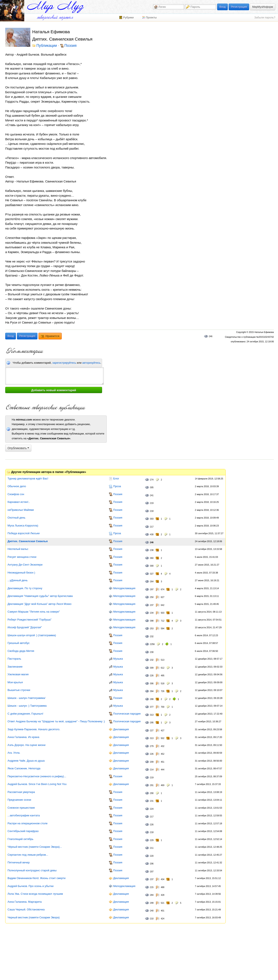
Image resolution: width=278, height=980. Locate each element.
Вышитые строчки (19, 690)
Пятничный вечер (19, 862)
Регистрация (239, 7)
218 (152, 511)
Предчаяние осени (19, 800)
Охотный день (16, 518)
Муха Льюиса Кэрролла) (23, 526)
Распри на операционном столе (28, 823)
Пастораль (14, 659)
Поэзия (70, 46)
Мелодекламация (124, 588)
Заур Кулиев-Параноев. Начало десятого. (34, 729)
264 (152, 582)
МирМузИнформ (263, 7)
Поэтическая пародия (127, 714)
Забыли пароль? (265, 17)
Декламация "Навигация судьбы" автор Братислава (40, 596)
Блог (116, 479)
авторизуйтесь (91, 363)
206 (152, 864)
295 (152, 723)
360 (152, 558)
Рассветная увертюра (21, 792)
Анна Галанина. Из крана (23, 737)
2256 (152, 644)
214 (152, 770)
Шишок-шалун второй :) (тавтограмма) (32, 635)
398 (152, 621)
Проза (117, 486)
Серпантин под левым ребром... (28, 855)
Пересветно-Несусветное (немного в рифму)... (37, 776)
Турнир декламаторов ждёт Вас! (28, 479)
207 (152, 872)
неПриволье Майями (21, 510)
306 (152, 684)
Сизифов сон (16, 494)
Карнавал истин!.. (19, 502)
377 (152, 707)
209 (152, 762)
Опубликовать (18, 448)
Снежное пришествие (21, 808)
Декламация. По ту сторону (25, 588)
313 (152, 715)
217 (152, 527)
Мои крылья (15, 682)
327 (152, 574)
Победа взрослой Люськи (24, 533)
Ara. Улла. (14, 753)
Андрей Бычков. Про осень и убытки (31, 886)
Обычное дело (17, 486)
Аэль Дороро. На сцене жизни (26, 745)
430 (152, 535)
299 (152, 903)
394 (152, 691)
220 (152, 856)
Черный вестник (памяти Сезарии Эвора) (34, 917)
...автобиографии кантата (24, 815)
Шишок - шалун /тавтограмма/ (26, 698)
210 (152, 919)
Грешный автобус (19, 643)
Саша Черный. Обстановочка (26, 909)
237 (152, 605)
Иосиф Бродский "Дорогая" (25, 627)
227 (152, 731)
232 (152, 637)
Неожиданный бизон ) (21, 573)
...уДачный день (18, 580)
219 (152, 503)
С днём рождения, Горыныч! (25, 714)
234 (152, 613)
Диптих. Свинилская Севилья (28, 541)
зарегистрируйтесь (64, 363)
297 (152, 589)
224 (152, 809)
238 (152, 550)
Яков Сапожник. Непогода (24, 768)
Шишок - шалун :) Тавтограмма (27, 706)
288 (152, 699)
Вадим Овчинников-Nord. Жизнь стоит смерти (37, 878)
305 (152, 487)
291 (152, 785)
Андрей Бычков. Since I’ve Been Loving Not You (37, 784)
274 (152, 480)
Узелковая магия (18, 674)
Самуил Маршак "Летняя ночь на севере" (34, 612)
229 (152, 840)
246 (211, 336)
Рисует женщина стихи (22, 557)
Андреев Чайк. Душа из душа (26, 761)
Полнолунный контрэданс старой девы (32, 870)
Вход (222, 7)
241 (152, 495)
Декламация (121, 729)
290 (152, 793)
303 (152, 519)
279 (152, 746)
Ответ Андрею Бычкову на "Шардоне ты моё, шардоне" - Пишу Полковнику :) (56, 721)
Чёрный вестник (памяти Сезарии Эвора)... (35, 847)
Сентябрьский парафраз (23, 831)
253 (152, 629)
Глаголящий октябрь (20, 839)
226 (152, 676)
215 (152, 887)
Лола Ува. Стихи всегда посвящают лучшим (35, 894)
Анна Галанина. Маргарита (25, 902)
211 (152, 848)
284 (152, 895)
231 (152, 801)
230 (152, 652)
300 (152, 566)
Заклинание (15, 667)
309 (152, 668)
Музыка (118, 659)
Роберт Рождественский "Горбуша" (29, 620)
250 (152, 597)
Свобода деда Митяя (21, 651)
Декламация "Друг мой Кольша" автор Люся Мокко (40, 604)
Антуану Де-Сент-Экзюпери (25, 565)
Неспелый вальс (18, 549)
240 (152, 911)
